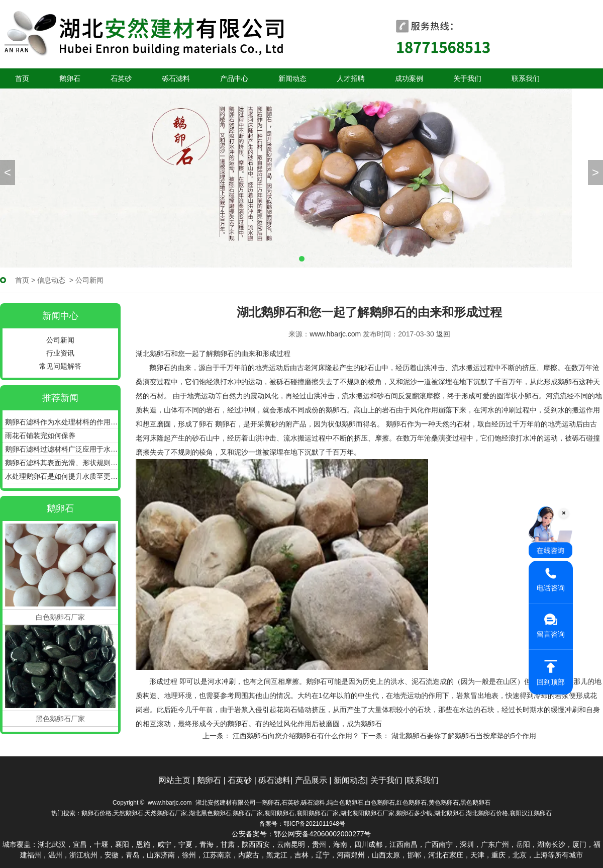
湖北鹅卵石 (153, 354)
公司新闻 (60, 340)
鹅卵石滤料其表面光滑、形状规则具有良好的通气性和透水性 (62, 463)
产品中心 (234, 78)
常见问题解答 (60, 366)
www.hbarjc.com (335, 334)
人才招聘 (351, 78)
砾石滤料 (176, 78)
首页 (22, 78)
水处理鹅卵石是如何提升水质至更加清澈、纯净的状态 (62, 476)
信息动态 (51, 280)
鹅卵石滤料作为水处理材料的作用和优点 (62, 422)
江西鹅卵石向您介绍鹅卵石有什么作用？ (295, 736)
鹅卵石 (70, 78)
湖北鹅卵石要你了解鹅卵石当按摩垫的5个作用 (463, 736)
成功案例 (409, 78)
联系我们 (526, 78)
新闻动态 (292, 78)
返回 (443, 334)
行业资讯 (60, 353)
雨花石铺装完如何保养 (40, 436)
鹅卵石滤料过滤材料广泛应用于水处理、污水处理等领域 (62, 449)
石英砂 (121, 78)
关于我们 (467, 78)
